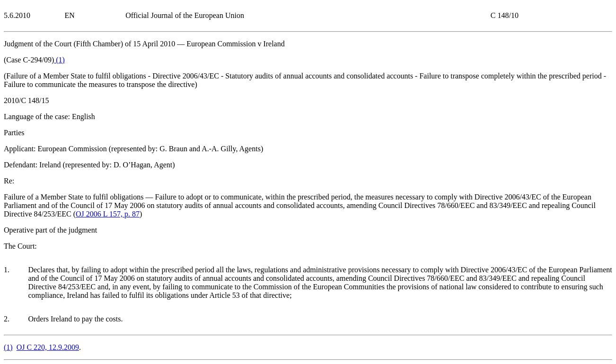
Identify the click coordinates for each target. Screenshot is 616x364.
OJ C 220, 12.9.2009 (48, 347)
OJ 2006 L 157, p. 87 (108, 214)
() (59, 60)
